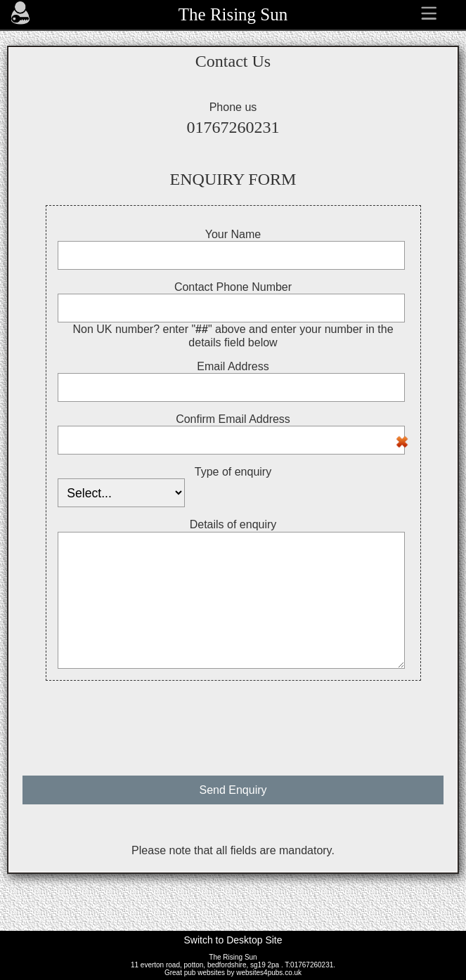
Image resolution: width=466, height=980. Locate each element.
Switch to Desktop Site (233, 940)
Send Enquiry (233, 790)
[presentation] (233, 721)
